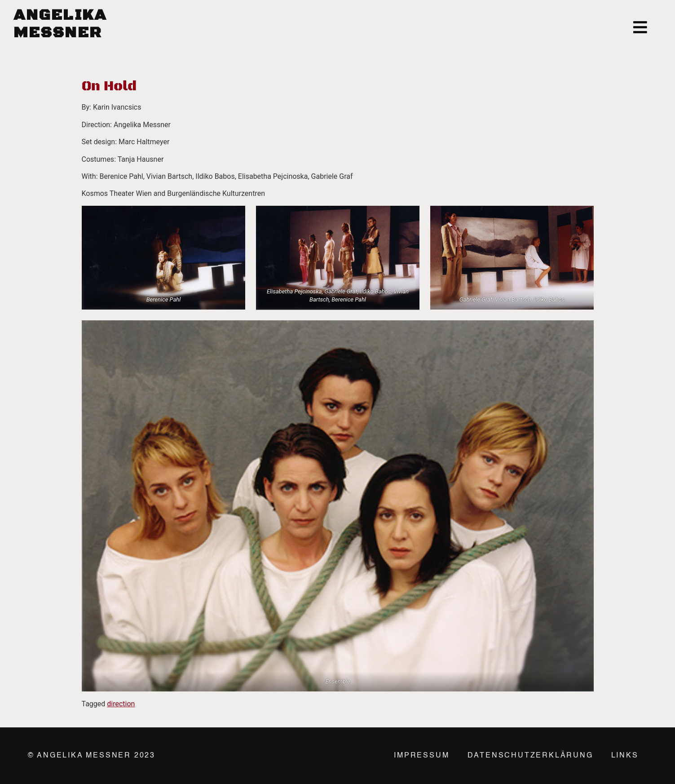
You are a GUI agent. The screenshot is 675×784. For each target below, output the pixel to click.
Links (625, 756)
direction (121, 704)
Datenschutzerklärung (530, 756)
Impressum (421, 756)
